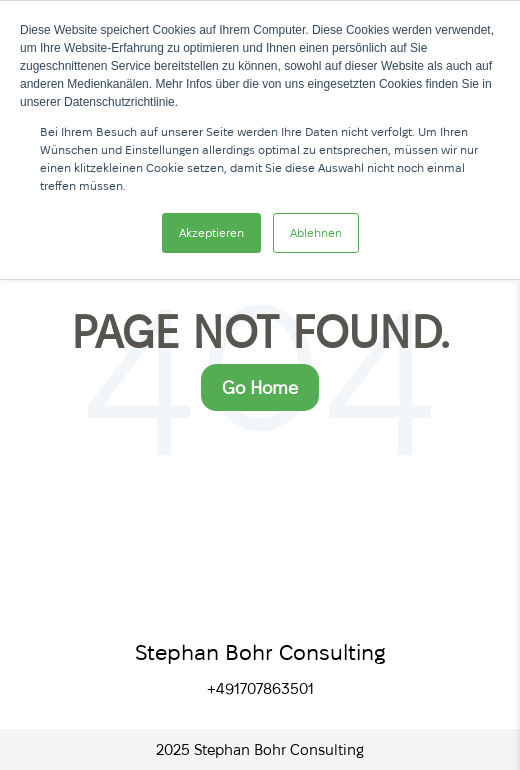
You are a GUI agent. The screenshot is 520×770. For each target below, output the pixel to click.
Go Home (260, 387)
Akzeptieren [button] (211, 232)
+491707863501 (260, 688)
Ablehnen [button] (316, 232)
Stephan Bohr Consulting (260, 652)
